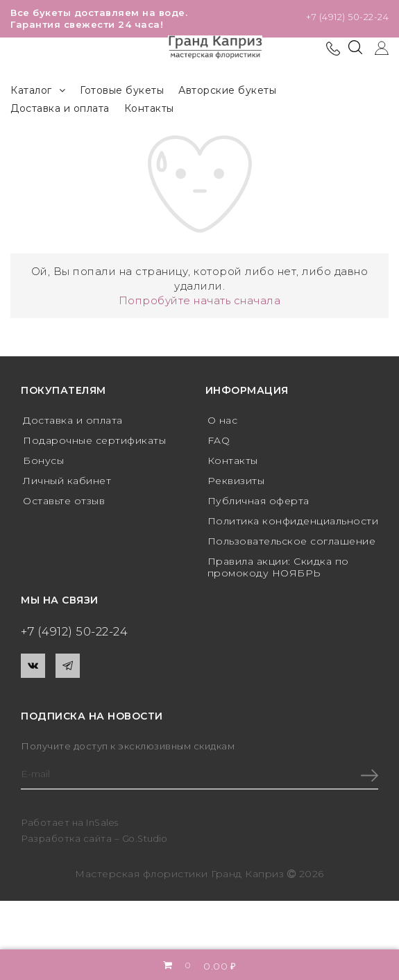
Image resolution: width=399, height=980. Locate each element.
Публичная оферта (258, 500)
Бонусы (43, 460)
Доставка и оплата (60, 108)
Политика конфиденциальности (293, 520)
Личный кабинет (67, 480)
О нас (223, 420)
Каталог (38, 91)
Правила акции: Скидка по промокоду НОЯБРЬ (278, 566)
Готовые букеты (122, 90)
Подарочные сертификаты (94, 440)
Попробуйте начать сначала (200, 300)
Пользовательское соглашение (292, 540)
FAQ (219, 440)
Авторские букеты (227, 90)
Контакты (149, 108)
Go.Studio (146, 839)
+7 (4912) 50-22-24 (347, 17)
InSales (103, 822)
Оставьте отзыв (64, 500)
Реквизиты (236, 480)
